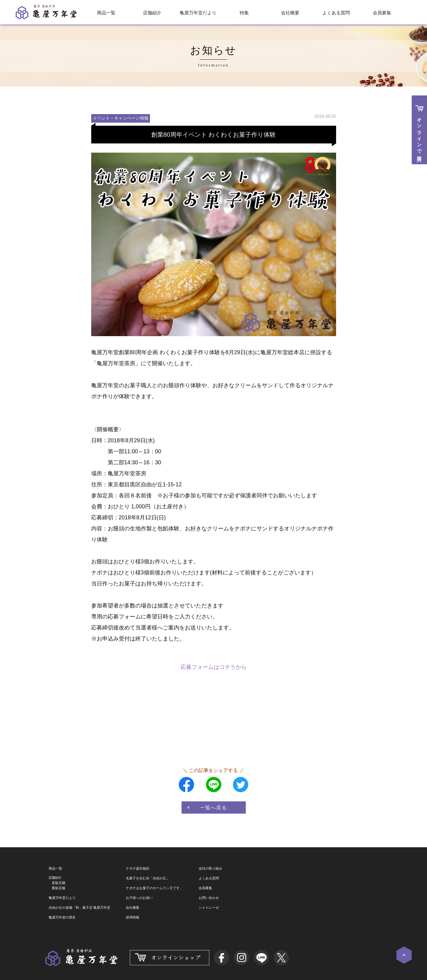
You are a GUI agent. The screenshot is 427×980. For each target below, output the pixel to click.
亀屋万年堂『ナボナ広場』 (301, 868)
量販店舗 (58, 888)
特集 (244, 13)
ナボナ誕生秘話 (138, 868)
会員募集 (382, 13)
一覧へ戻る (214, 807)
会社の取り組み (210, 868)
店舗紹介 (152, 13)
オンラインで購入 (420, 135)
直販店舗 (58, 883)
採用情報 (133, 917)
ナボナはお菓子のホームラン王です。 (154, 888)
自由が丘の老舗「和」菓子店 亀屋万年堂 (79, 908)
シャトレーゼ (209, 908)
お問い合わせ (209, 898)
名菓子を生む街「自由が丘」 (148, 878)
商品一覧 (106, 13)
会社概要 (290, 13)
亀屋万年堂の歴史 (62, 917)
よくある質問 (336, 13)
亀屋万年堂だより (198, 13)
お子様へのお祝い (139, 898)
